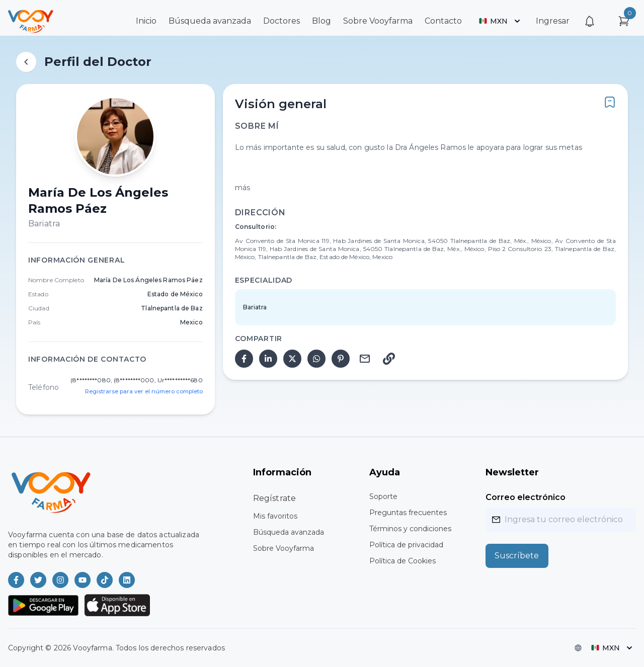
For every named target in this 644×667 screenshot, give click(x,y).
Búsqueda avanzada (210, 21)
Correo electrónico (526, 497)
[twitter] (292, 359)
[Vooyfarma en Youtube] (83, 580)
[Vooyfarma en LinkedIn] (127, 580)
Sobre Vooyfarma (378, 21)
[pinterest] (341, 359)
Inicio (146, 21)
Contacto (443, 21)
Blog (321, 21)
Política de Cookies (403, 561)
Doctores (281, 21)
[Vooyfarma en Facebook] (16, 580)
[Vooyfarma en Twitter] (38, 580)
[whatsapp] (316, 359)
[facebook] (244, 359)
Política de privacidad (406, 545)
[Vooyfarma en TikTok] (105, 580)
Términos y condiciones (410, 529)
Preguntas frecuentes (408, 513)
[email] (365, 359)
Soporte (383, 496)
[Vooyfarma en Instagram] (60, 580)
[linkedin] (268, 359)
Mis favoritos (275, 516)
